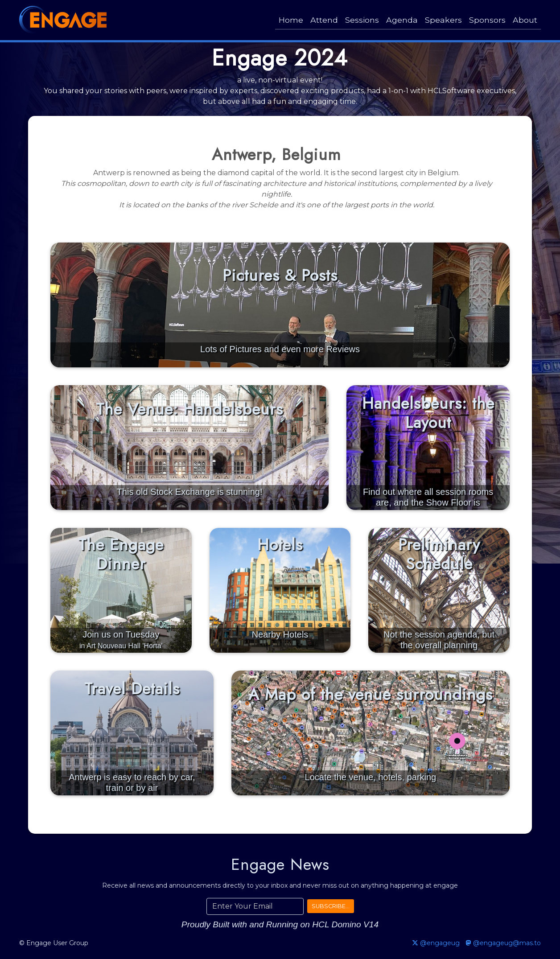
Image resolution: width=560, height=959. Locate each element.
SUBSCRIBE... (331, 906)
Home (291, 20)
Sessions (362, 20)
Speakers (443, 20)
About (525, 20)
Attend (324, 20)
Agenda (402, 20)
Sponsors (487, 20)
